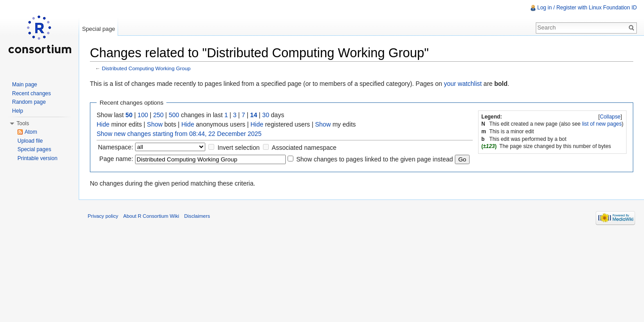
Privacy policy (103, 216)
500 (174, 115)
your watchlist (463, 84)
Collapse (610, 117)
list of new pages (602, 124)
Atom (31, 132)
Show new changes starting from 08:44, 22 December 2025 (179, 134)
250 (158, 115)
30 (266, 115)
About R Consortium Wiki (151, 216)
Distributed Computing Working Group (146, 68)
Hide (103, 124)
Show (155, 124)
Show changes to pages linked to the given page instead (374, 159)
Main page (25, 85)
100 (143, 115)
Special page (98, 29)
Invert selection (238, 148)
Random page (29, 102)
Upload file (30, 141)
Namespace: (116, 147)
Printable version (37, 158)
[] (610, 117)
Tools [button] (23, 123)
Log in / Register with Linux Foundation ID (587, 8)
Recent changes (32, 93)
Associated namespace (304, 148)
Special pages (34, 149)
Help (18, 111)
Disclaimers (197, 216)
